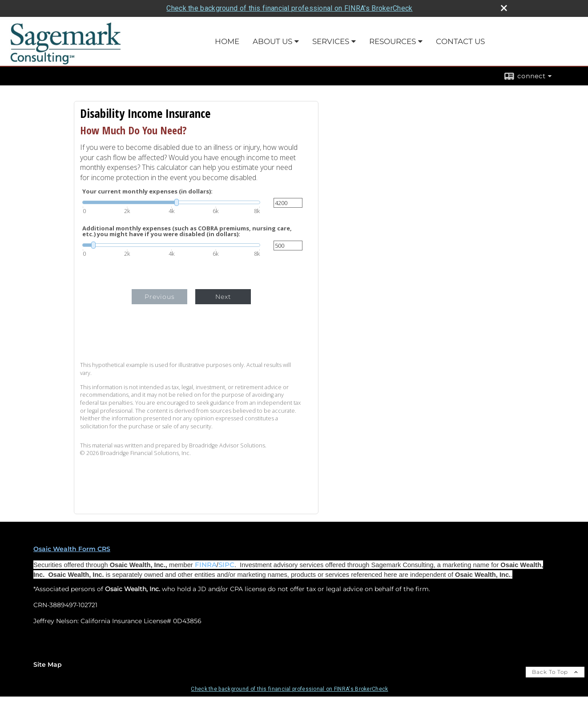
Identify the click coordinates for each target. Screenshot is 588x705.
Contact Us (460, 41)
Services (331, 41)
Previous (160, 297)
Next (223, 297)
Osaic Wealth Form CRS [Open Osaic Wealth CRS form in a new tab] (72, 549)
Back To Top (555, 672)
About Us (272, 41)
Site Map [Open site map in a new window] (48, 665)
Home (227, 41)
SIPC (226, 565)
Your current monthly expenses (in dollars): (147, 191)
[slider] (171, 202)
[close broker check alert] (504, 8)
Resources (393, 41)
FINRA (206, 565)
